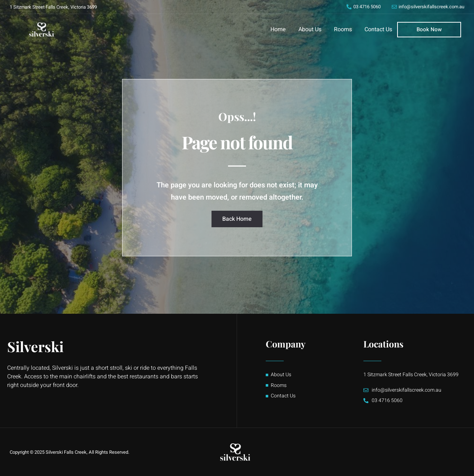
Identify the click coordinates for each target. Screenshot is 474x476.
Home (278, 29)
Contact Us (378, 29)
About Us (310, 29)
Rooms (343, 29)
